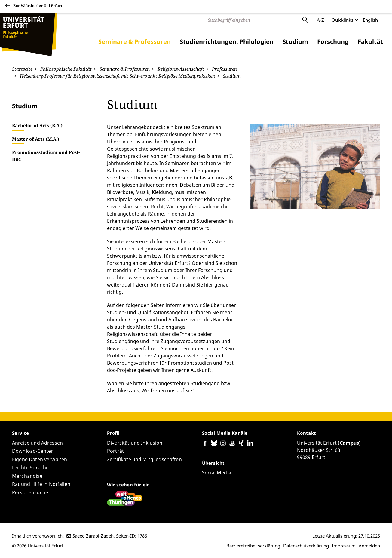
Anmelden (369, 546)
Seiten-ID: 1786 (132, 536)
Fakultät (370, 42)
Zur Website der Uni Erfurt (38, 6)
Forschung (333, 42)
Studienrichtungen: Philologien (227, 42)
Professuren (224, 69)
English (370, 20)
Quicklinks (342, 20)
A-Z (320, 20)
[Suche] (254, 20)
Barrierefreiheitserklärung (253, 546)
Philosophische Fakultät (65, 69)
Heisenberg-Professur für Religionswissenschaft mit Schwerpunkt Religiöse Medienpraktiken (117, 76)
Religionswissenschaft (180, 69)
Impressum (344, 546)
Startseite (22, 69)
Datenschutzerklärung (306, 546)
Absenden (305, 20)
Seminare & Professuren (135, 42)
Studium (295, 42)
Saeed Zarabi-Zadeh (93, 536)
